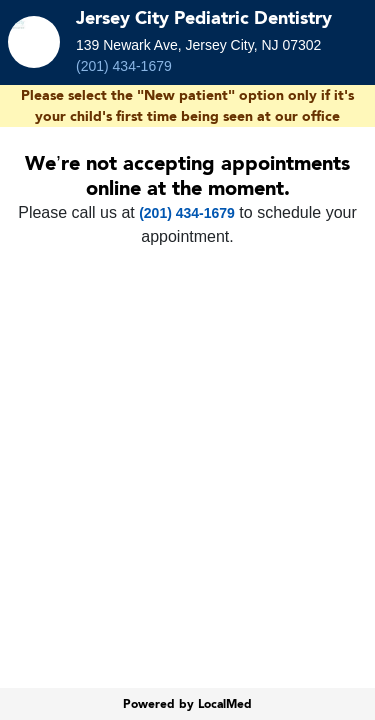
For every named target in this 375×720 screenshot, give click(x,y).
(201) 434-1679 (124, 66)
